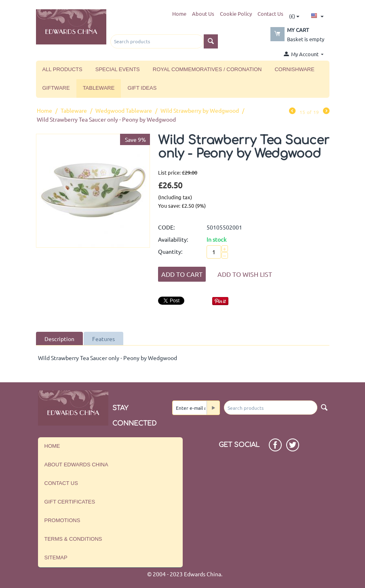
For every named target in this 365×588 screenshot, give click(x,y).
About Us (203, 14)
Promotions (62, 520)
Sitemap (56, 557)
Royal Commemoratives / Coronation (207, 69)
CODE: (166, 227)
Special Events (118, 69)
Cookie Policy (236, 14)
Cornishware (294, 69)
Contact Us (270, 14)
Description (59, 339)
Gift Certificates (70, 502)
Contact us (61, 483)
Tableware (99, 88)
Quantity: (170, 251)
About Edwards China (76, 465)
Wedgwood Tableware (124, 110)
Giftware (56, 88)
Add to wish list (245, 274)
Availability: (173, 239)
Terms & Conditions (73, 539)
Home (179, 14)
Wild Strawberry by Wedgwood (200, 110)
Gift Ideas (142, 88)
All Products (62, 69)
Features (103, 339)
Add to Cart (182, 274)
